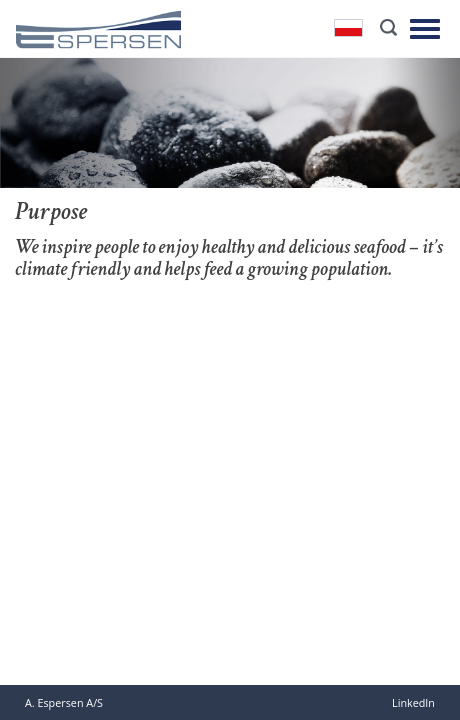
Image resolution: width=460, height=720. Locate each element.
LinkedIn (413, 702)
